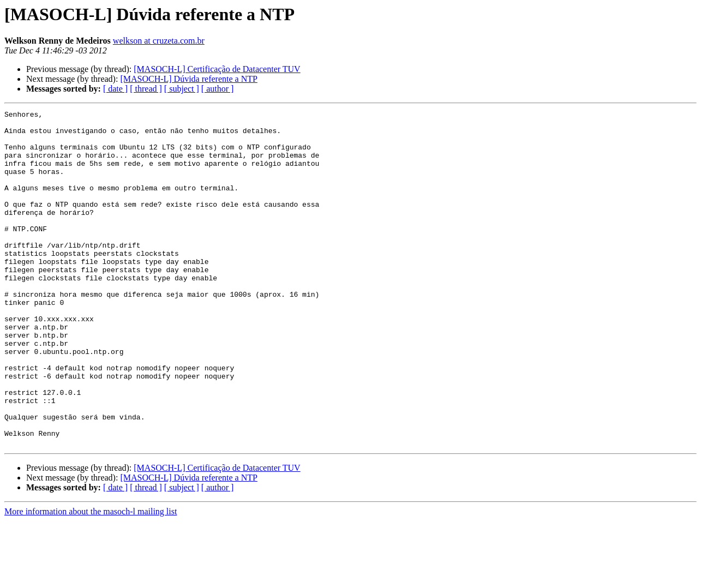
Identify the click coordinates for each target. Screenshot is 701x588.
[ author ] (218, 89)
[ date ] (115, 89)
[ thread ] (146, 89)
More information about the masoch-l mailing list (91, 578)
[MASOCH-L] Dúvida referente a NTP (188, 79)
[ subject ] (182, 89)
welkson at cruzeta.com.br (159, 41)
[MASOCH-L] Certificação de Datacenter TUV (217, 69)
